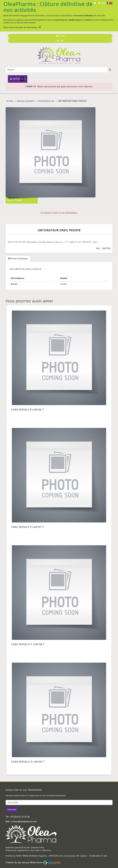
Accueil (10, 101)
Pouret (19, 200)
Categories (18, 79)
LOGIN (60, 36)
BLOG (104, 3)
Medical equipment (26, 101)
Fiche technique (18, 259)
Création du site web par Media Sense (33, 862)
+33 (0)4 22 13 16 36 (20, 817)
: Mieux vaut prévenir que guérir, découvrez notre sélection (59, 87)
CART (60, 41)
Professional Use (46, 101)
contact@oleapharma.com (24, 822)
